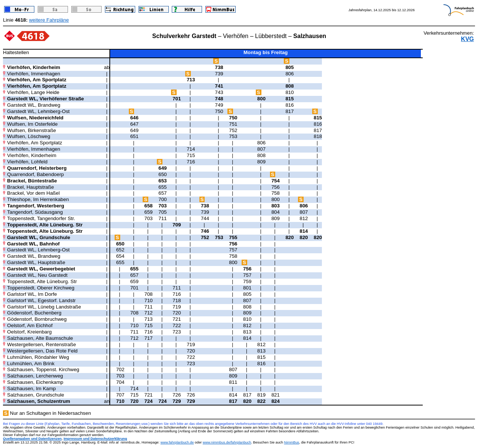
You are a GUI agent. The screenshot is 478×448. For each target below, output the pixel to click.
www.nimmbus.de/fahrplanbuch (227, 442)
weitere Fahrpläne (49, 20)
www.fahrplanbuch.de (177, 442)
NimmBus (292, 442)
